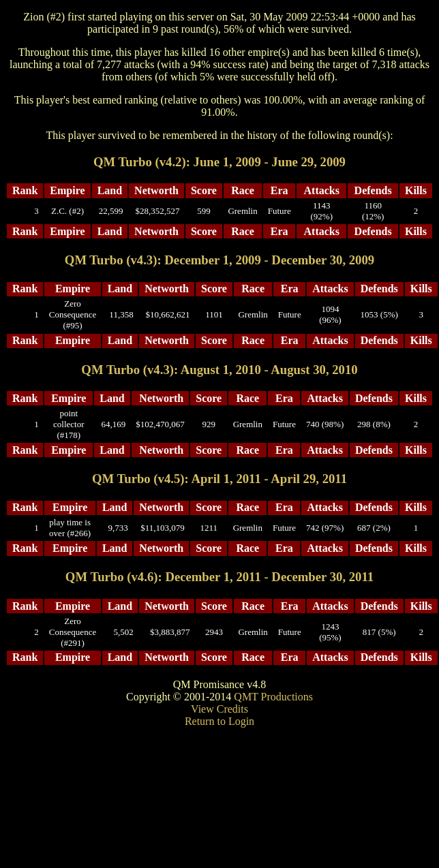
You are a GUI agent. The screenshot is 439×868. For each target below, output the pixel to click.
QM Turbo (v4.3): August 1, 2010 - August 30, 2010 (219, 370)
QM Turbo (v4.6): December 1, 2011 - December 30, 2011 (219, 577)
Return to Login (219, 721)
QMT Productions (273, 697)
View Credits (219, 709)
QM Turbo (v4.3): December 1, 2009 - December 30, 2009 (219, 260)
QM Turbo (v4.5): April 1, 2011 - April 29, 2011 (219, 479)
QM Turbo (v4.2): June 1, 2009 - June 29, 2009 (219, 162)
